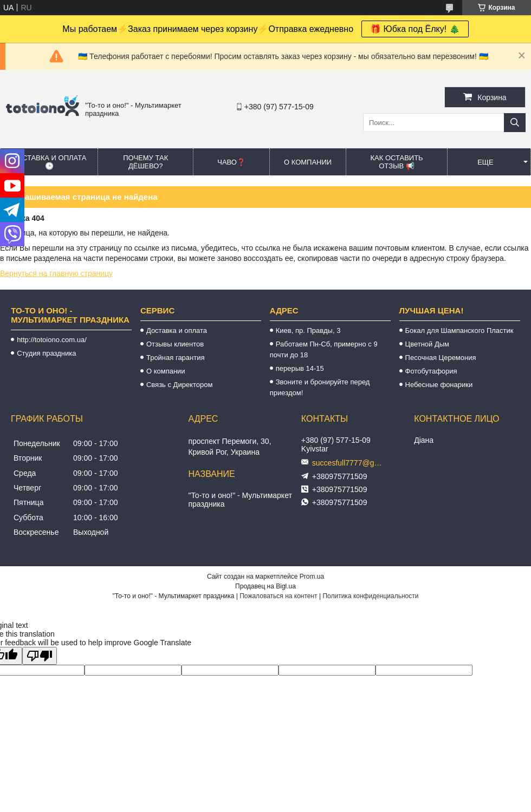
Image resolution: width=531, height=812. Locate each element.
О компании (308, 162)
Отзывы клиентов (175, 344)
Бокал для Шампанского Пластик (459, 330)
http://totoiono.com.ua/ (52, 340)
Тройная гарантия (176, 358)
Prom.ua (312, 577)
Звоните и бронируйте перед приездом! (320, 387)
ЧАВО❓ (231, 162)
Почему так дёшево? (145, 162)
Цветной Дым (428, 344)
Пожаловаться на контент (278, 596)
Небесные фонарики (439, 385)
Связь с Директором (179, 385)
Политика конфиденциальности (370, 596)
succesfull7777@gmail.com (350, 463)
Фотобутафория (431, 371)
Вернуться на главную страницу (56, 273)
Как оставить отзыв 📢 (396, 162)
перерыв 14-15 (300, 368)
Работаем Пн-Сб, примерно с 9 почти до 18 (324, 349)
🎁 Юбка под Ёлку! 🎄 (415, 29)
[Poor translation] (40, 656)
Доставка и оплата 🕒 (49, 162)
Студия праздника (46, 353)
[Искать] (515, 123)
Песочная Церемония (441, 358)
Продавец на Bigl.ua (265, 586)
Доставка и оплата (177, 330)
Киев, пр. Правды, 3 (308, 330)
